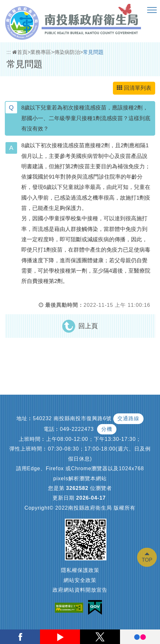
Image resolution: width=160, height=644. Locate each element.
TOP (147, 560)
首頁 (20, 52)
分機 (107, 429)
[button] (152, 10)
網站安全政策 (80, 580)
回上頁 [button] (88, 326)
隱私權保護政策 (80, 570)
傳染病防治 (67, 52)
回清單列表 (134, 88)
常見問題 (93, 52)
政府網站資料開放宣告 (80, 590)
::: (9, 52)
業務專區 (41, 52)
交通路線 (128, 418)
